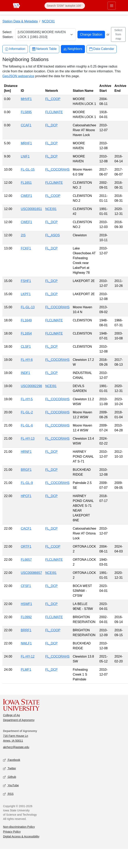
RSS (8, 794)
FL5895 (26, 112)
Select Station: (8, 34)
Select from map (118, 34)
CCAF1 (26, 125)
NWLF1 (26, 643)
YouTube (11, 786)
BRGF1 (26, 470)
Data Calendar (102, 49)
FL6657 (26, 560)
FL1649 (26, 320)
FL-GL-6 (27, 425)
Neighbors (73, 49)
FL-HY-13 (28, 439)
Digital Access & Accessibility (21, 836)
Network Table (44, 49)
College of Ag (11, 715)
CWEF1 (26, 196)
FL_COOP (53, 99)
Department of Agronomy (19, 720)
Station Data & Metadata (20, 21)
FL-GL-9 (27, 483)
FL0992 (26, 617)
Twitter (10, 769)
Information (15, 49)
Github (10, 777)
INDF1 (25, 373)
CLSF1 (26, 347)
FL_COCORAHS (57, 169)
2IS (23, 235)
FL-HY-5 (27, 399)
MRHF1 (26, 143)
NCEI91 (51, 209)
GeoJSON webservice (18, 76)
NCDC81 (48, 21)
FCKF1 (26, 248)
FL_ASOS (53, 235)
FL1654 (26, 333)
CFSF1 (26, 586)
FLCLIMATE (54, 112)
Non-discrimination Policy (19, 827)
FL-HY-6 (27, 360)
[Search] (65, 6)
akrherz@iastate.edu (16, 747)
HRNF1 (26, 452)
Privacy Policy (12, 832)
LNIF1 (25, 156)
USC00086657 (31, 573)
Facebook (12, 760)
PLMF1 (26, 670)
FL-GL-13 (28, 307)
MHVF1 (26, 99)
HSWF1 (26, 604)
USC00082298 (31, 386)
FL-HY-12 (28, 656)
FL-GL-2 (27, 412)
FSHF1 (26, 281)
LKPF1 (26, 294)
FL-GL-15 (28, 169)
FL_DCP (51, 125)
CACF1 (26, 529)
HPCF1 (26, 496)
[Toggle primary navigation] (112, 6)
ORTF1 (26, 546)
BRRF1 (26, 630)
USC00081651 (31, 209)
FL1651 (26, 183)
